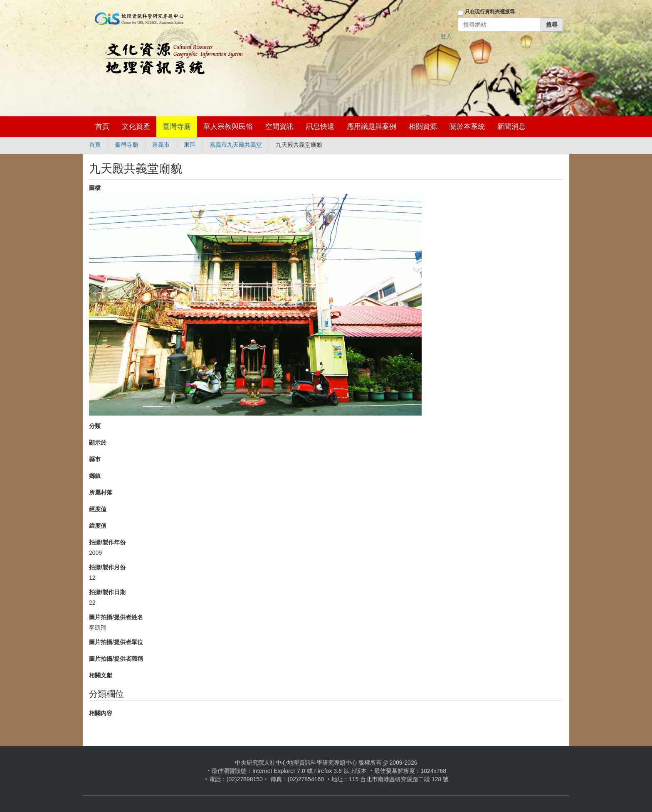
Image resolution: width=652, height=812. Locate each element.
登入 (446, 36)
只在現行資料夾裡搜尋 (490, 12)
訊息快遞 (320, 127)
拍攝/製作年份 (107, 542)
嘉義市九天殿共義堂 (236, 145)
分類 (95, 426)
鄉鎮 (95, 476)
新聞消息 (511, 127)
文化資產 (136, 127)
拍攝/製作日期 (107, 592)
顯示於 (98, 443)
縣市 (95, 459)
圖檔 (95, 188)
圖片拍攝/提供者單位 (116, 642)
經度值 (98, 509)
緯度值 (98, 526)
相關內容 (101, 713)
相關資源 (423, 127)
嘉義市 (161, 145)
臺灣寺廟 (177, 127)
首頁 (102, 127)
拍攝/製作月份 (107, 567)
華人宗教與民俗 (228, 127)
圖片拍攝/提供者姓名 (116, 617)
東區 (190, 145)
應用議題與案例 (372, 127)
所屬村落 (101, 492)
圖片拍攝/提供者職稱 (116, 659)
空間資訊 (279, 127)
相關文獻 (101, 675)
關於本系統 (467, 127)
